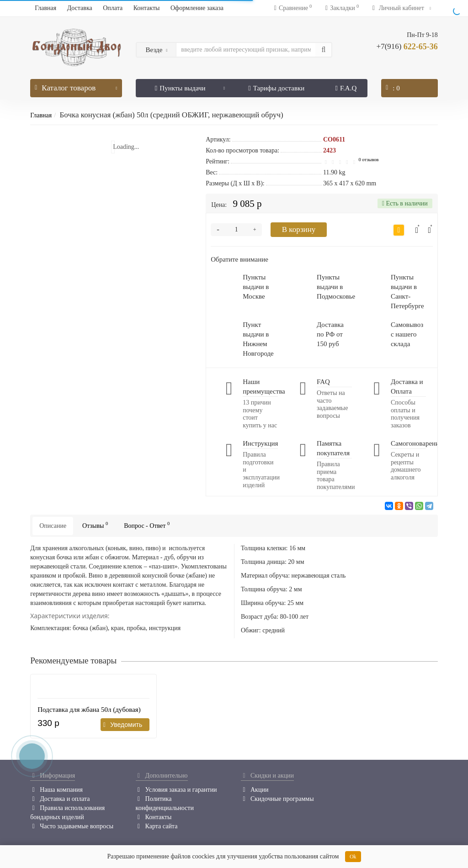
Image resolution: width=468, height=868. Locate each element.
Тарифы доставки (276, 88)
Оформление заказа (197, 8)
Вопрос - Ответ (147, 525)
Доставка (80, 8)
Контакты (147, 8)
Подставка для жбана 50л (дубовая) (89, 710)
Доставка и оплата (60, 799)
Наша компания (56, 790)
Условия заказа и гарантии (176, 790)
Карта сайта (157, 826)
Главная (45, 8)
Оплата (113, 8)
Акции (255, 790)
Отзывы (95, 525)
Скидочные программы (277, 799)
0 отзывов (368, 160)
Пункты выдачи (190, 85)
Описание (53, 526)
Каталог (76, 86)
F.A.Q (346, 88)
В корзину (299, 229)
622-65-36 (407, 47)
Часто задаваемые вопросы (72, 826)
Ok (353, 857)
